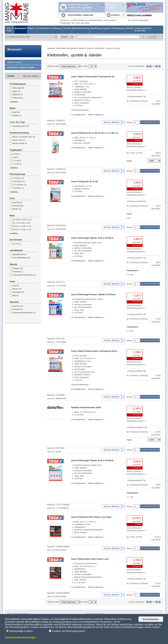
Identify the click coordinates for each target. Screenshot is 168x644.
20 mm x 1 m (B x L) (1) (22, 226)
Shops (65, 37)
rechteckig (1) (18, 206)
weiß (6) (16, 286)
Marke (13, 108)
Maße (12, 216)
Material (13, 264)
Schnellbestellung (19, 37)
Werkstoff (14, 302)
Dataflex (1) (17, 115)
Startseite (31, 13)
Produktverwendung (19, 133)
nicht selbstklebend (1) (21, 258)
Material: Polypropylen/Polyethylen (88, 577)
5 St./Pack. (79, 380)
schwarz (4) (17, 289)
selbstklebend (16, 250)
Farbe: (129, 161)
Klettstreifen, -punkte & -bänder (21, 67)
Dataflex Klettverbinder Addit (86, 407)
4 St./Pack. (79, 479)
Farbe (12, 282)
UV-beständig (80, 95)
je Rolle (138, 524)
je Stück (138, 140)
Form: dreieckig (80, 356)
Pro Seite (89, 66)
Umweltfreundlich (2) (21, 126)
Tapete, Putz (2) (19, 140)
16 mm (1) (16, 244)
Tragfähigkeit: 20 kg (82, 524)
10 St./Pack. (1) (19, 181)
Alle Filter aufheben (31, 76)
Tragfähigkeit (16, 150)
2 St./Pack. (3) (18, 178)
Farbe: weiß (79, 253)
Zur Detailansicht (78, 115)
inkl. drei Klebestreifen (83, 251)
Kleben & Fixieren (15, 62)
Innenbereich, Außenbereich (85, 563)
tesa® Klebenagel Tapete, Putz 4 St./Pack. (93, 460)
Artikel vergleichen (95, 115)
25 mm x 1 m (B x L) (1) (22, 229)
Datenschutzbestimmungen (20, 637)
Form (12, 198)
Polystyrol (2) (18, 306)
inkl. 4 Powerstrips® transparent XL (88, 97)
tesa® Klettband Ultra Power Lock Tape (91, 517)
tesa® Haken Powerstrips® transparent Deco (94, 351)
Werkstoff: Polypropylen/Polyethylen (89, 530)
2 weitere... (14, 102)
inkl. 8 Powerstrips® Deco (84, 372)
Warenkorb (74, 5)
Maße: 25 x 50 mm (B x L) (85, 566)
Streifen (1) (17, 209)
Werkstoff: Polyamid (82, 143)
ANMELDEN (88, 15)
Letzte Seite (159, 66)
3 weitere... (14, 168)
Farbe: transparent (82, 103)
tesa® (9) (16, 112)
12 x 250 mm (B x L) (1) (22, 220)
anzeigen (85, 5)
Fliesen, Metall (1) (19, 143)
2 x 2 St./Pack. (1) (19, 185)
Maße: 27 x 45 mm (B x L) (85, 84)
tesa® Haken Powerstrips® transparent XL (93, 77)
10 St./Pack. (79, 415)
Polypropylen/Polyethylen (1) (24, 275)
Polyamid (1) (17, 272)
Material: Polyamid (82, 189)
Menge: (130, 122)
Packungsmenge (17, 174)
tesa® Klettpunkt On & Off (85, 181)
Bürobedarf (21, 28)
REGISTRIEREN (75, 15)
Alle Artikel (61, 48)
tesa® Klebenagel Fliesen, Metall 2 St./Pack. (94, 294)
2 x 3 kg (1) (17, 164)
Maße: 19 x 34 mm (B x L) (85, 358)
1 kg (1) (15, 157)
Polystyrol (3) (18, 268)
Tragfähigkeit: (133, 270)
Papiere (32, 28)
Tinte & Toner (10, 29)
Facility (130, 28)
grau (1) (16, 295)
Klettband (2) (17, 94)
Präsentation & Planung (49, 28)
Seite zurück (150, 66)
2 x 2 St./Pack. (80, 583)
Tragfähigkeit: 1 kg (82, 87)
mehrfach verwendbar (83, 92)
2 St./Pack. (79, 105)
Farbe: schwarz (80, 532)
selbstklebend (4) (19, 254)
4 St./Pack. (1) (18, 188)
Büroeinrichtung (81, 28)
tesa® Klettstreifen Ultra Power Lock (90, 559)
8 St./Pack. (79, 191)
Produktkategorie (18, 84)
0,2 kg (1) (16, 154)
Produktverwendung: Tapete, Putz (88, 243)
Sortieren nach (64, 66)
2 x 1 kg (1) (17, 161)
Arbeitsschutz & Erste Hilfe (143, 29)
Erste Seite (147, 66)
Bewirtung (96, 28)
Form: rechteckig (81, 81)
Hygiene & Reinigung (114, 28)
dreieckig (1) (17, 202)
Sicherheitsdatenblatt (80, 110)
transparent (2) (18, 292)
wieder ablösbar (81, 89)
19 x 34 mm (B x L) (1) (21, 223)
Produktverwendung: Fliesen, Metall (89, 299)
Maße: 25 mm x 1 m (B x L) (85, 522)
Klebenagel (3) (18, 88)
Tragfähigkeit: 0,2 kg (82, 361)
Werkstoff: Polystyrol (82, 100)
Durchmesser (16, 240)
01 (153, 66)
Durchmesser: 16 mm (83, 186)
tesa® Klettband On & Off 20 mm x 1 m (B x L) (95, 133)
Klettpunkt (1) (18, 98)
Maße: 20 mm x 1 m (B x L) (85, 138)
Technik (67, 28)
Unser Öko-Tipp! (17, 122)
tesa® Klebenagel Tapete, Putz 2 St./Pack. (93, 238)
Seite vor (156, 66)
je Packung (137, 84)
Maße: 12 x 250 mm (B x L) (85, 412)
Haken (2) (16, 91)
